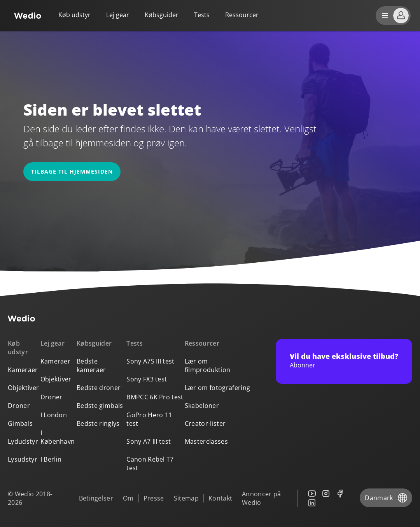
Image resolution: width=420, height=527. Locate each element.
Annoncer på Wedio (262, 498)
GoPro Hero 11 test (149, 419)
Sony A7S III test (150, 361)
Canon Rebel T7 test (150, 464)
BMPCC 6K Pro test (155, 397)
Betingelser (96, 498)
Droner (19, 406)
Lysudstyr (23, 459)
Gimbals (20, 423)
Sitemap (186, 498)
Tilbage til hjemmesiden (72, 171)
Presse (154, 498)
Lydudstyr (23, 441)
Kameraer (23, 370)
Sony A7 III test (149, 441)
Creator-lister (205, 423)
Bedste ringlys (98, 423)
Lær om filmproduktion (207, 365)
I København (58, 437)
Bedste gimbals (100, 406)
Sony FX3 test (147, 379)
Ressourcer (202, 343)
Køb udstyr (74, 15)
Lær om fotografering (217, 388)
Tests (202, 15)
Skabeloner (202, 406)
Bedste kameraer (91, 365)
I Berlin (51, 459)
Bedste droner (99, 388)
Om (128, 498)
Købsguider (162, 15)
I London (54, 415)
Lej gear (118, 15)
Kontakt (220, 498)
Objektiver (23, 388)
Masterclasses (206, 441)
